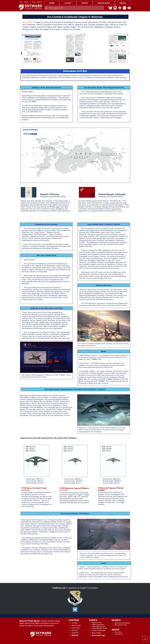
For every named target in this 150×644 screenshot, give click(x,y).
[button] (84, 3)
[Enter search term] (74, 8)
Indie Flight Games (98, 626)
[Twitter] (75, 610)
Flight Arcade (97, 623)
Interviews (76, 628)
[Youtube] (129, 8)
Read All (75, 635)
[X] (124, 8)
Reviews (75, 630)
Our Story (118, 632)
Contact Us (119, 634)
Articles (75, 623)
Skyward (75, 633)
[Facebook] (120, 8)
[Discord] (115, 8)
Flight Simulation (98, 624)
